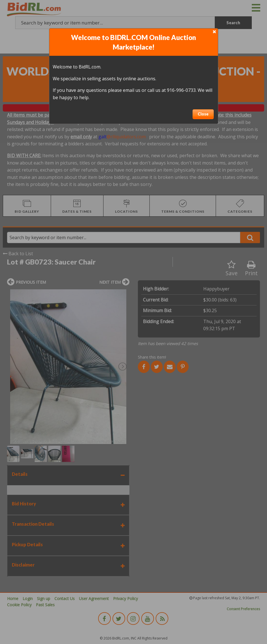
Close (203, 114)
